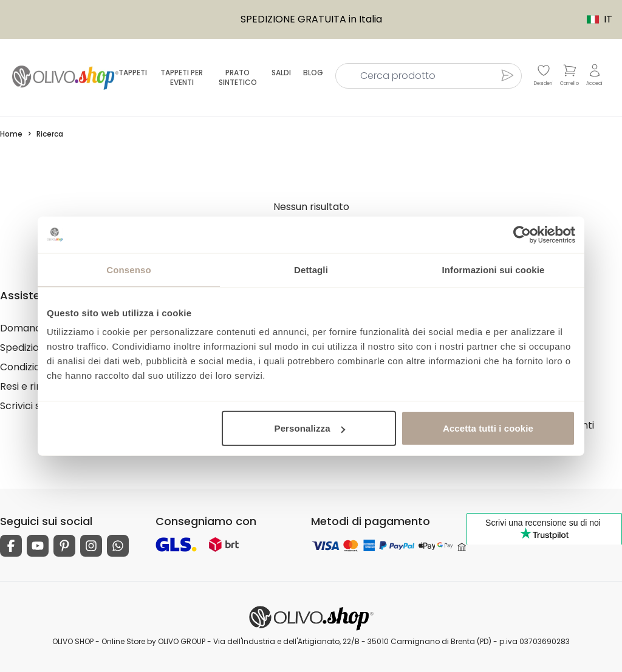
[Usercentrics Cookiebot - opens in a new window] (522, 234)
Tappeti (133, 73)
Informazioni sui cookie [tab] (494, 269)
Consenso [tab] (128, 269)
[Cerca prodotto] (507, 75)
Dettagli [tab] (311, 269)
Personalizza (310, 428)
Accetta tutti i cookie (488, 428)
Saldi (281, 73)
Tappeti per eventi (182, 77)
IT (593, 19)
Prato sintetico (238, 77)
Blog (313, 73)
